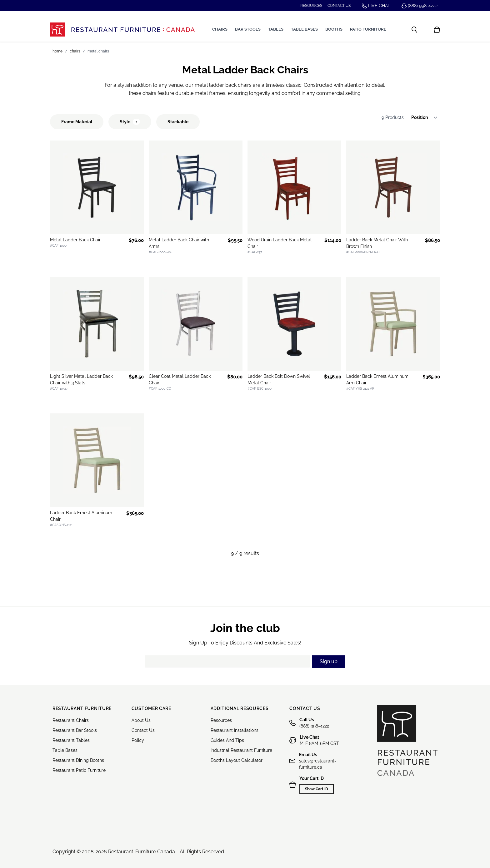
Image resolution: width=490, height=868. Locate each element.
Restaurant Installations (235, 730)
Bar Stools (248, 29)
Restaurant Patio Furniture (79, 770)
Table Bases (304, 29)
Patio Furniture (368, 29)
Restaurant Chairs (71, 720)
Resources (311, 6)
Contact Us (143, 730)
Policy (138, 740)
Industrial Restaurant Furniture (241, 750)
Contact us (339, 6)
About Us (141, 720)
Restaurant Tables (71, 740)
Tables (276, 29)
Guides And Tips (227, 740)
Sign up (329, 661)
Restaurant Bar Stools (75, 730)
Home (57, 51)
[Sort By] (426, 117)
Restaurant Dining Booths (78, 760)
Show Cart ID (317, 789)
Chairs (220, 29)
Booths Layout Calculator (237, 760)
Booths (334, 29)
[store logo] (122, 30)
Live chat (376, 6)
